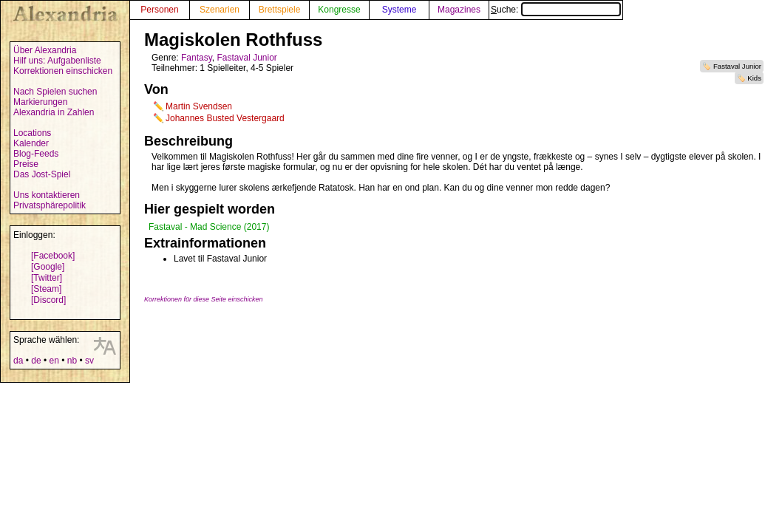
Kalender (31, 143)
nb (72, 361)
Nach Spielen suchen (55, 92)
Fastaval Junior (737, 66)
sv (89, 361)
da (18, 361)
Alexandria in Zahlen (54, 112)
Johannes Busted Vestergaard (225, 118)
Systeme (399, 10)
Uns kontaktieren (47, 195)
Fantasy (197, 58)
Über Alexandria (45, 50)
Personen (159, 10)
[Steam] (46, 289)
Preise (26, 164)
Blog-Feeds (36, 154)
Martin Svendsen (199, 106)
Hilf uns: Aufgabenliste (57, 61)
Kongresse (339, 10)
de (36, 361)
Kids (754, 78)
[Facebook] (53, 256)
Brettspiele (280, 10)
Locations (32, 133)
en (54, 361)
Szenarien (220, 10)
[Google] (48, 267)
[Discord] (48, 300)
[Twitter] (47, 278)
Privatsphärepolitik (50, 205)
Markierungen (40, 102)
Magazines (459, 10)
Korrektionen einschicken (63, 71)
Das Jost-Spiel (42, 174)
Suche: (556, 10)
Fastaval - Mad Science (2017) (209, 227)
